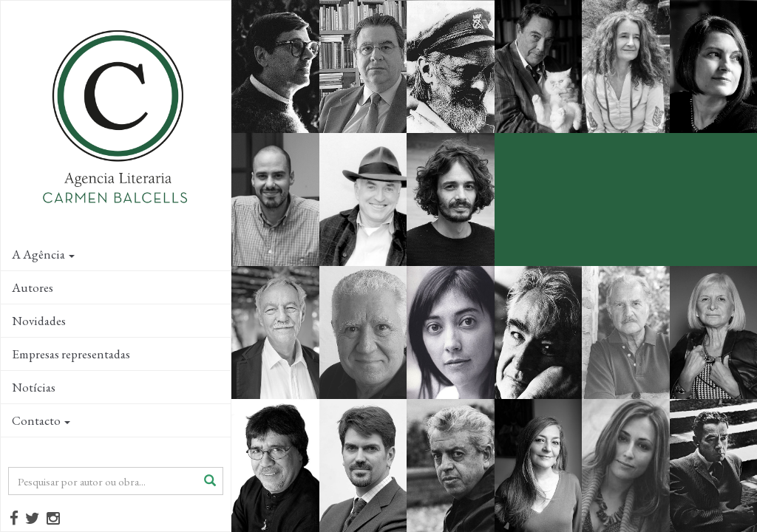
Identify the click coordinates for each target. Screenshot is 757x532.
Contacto (41, 420)
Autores (33, 287)
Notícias (34, 387)
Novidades (39, 321)
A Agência (43, 254)
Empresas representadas (71, 354)
